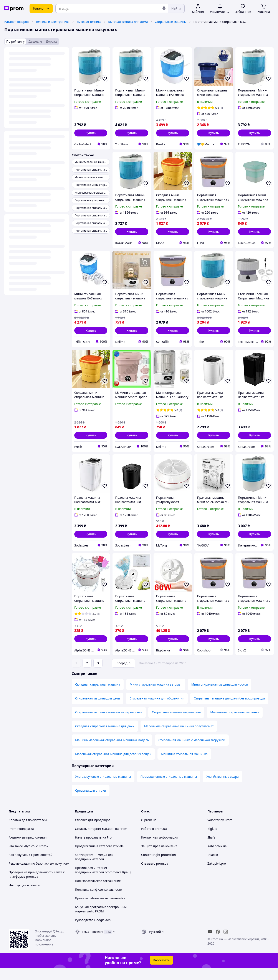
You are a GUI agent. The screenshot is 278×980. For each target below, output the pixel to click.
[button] (91, 133)
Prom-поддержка (21, 841)
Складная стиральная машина (98, 697)
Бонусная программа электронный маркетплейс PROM (101, 921)
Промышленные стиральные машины (169, 789)
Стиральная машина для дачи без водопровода (229, 710)
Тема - (93, 944)
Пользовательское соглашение (98, 893)
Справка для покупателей (28, 832)
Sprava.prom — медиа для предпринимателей (94, 869)
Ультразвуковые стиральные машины (103, 789)
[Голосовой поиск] (164, 8)
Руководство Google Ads (93, 932)
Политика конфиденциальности (98, 902)
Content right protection (159, 867)
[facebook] (218, 944)
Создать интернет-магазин (95, 841)
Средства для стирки (91, 803)
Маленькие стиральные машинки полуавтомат (179, 738)
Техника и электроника (53, 22)
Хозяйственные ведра (222, 789)
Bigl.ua (212, 841)
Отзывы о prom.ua (155, 876)
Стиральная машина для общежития (157, 710)
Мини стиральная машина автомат (156, 697)
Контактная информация (160, 850)
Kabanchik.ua (217, 858)
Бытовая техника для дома (128, 22)
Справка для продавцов (93, 832)
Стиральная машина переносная (176, 724)
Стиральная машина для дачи (98, 710)
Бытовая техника (89, 22)
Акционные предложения (28, 850)
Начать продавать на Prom (95, 850)
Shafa (211, 850)
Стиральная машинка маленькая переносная (109, 724)
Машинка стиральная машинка (184, 766)
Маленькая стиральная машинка (235, 724)
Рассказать (161, 972)
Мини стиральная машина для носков (220, 697)
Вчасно (213, 867)
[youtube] (210, 944)
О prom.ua (149, 832)
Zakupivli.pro (217, 876)
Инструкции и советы (24, 897)
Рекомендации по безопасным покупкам (39, 876)
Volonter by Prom (220, 832)
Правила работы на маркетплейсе (100, 910)
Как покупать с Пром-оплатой (31, 867)
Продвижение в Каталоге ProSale (99, 858)
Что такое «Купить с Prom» (28, 858)
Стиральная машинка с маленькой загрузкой (192, 752)
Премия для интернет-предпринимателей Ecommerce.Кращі (103, 882)
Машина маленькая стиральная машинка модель (112, 752)
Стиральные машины (171, 22)
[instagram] (226, 944)
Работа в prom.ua (154, 841)
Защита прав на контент (159, 858)
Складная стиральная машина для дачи (105, 738)
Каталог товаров (17, 22)
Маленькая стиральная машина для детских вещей (113, 766)
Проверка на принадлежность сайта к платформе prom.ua (37, 886)
